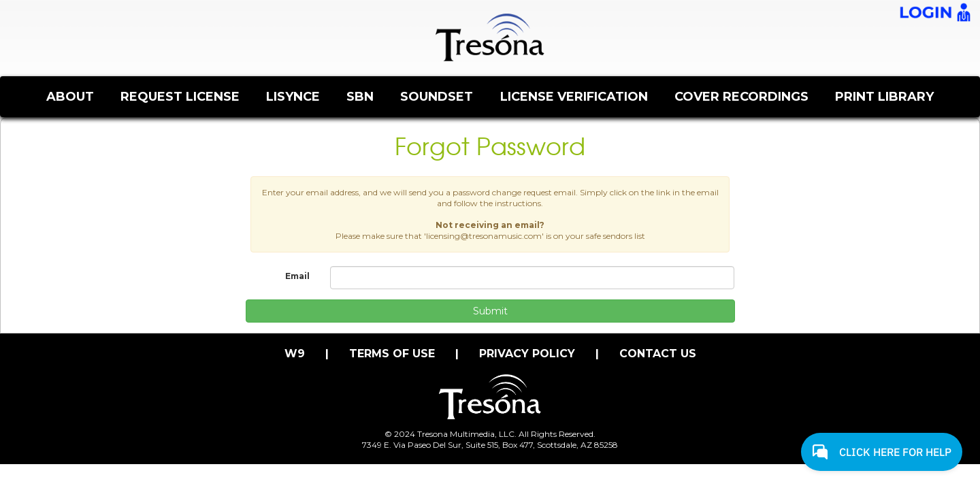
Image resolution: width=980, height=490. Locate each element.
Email (297, 276)
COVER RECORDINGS (741, 97)
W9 (295, 354)
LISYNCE (293, 97)
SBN (360, 97)
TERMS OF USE (392, 354)
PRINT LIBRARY (884, 97)
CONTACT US (658, 354)
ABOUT (70, 97)
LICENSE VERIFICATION (574, 97)
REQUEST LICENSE (180, 97)
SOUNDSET (437, 97)
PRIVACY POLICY (527, 354)
